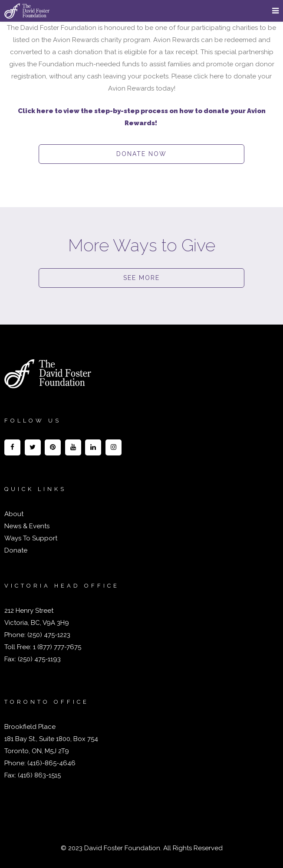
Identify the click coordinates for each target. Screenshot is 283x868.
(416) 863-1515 (39, 775)
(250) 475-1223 (48, 635)
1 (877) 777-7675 (56, 647)
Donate (16, 550)
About (14, 514)
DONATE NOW (141, 154)
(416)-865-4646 (51, 763)
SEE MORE (141, 278)
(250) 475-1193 (39, 659)
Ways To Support (31, 538)
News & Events (27, 526)
